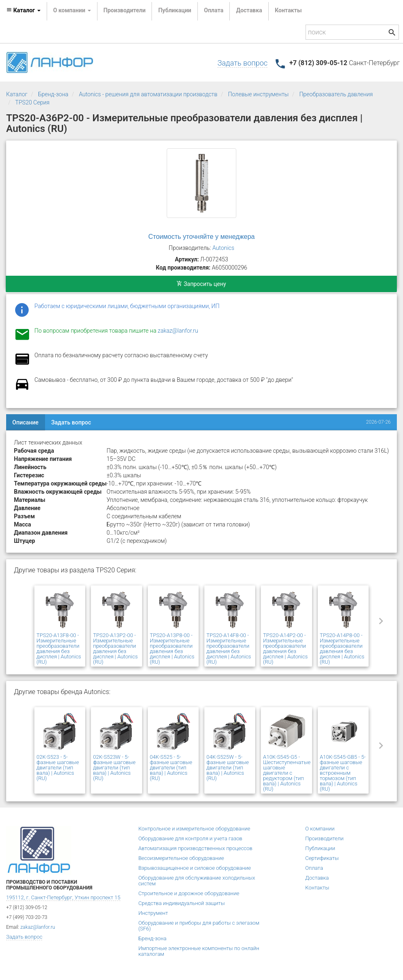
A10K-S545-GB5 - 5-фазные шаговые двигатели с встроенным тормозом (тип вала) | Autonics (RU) (343, 773)
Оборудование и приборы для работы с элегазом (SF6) (199, 926)
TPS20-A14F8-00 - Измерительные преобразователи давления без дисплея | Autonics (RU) (229, 649)
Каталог (17, 94)
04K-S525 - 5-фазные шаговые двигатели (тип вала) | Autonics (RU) (171, 768)
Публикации (175, 10)
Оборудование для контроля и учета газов (190, 838)
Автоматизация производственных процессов (196, 848)
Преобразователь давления (336, 94)
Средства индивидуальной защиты (182, 903)
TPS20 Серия (32, 102)
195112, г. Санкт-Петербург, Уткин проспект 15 (63, 897)
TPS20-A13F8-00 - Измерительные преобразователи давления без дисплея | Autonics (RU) (59, 649)
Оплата (214, 10)
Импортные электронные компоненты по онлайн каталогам (199, 951)
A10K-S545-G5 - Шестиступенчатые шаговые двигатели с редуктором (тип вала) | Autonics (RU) (287, 773)
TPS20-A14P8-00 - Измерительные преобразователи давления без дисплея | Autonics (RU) (342, 649)
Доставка (249, 10)
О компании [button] (72, 10)
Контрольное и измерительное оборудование (194, 829)
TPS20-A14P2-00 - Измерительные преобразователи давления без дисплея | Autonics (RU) (285, 649)
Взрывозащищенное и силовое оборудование (195, 868)
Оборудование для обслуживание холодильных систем (197, 881)
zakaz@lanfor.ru (178, 331)
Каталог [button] (23, 10)
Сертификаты (322, 858)
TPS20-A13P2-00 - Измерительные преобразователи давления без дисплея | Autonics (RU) (115, 649)
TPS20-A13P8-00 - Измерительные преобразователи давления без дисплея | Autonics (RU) (172, 649)
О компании (320, 829)
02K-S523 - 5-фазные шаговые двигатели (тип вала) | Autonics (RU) (58, 768)
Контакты (288, 10)
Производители (125, 10)
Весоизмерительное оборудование (181, 858)
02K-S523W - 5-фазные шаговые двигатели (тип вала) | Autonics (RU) (114, 768)
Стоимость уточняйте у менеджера (201, 237)
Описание (25, 422)
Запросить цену (201, 284)
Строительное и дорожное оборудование (189, 893)
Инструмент (153, 913)
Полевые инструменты (258, 94)
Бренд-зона (53, 94)
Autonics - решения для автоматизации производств (148, 94)
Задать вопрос (242, 63)
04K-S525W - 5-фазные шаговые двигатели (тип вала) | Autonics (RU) (228, 768)
